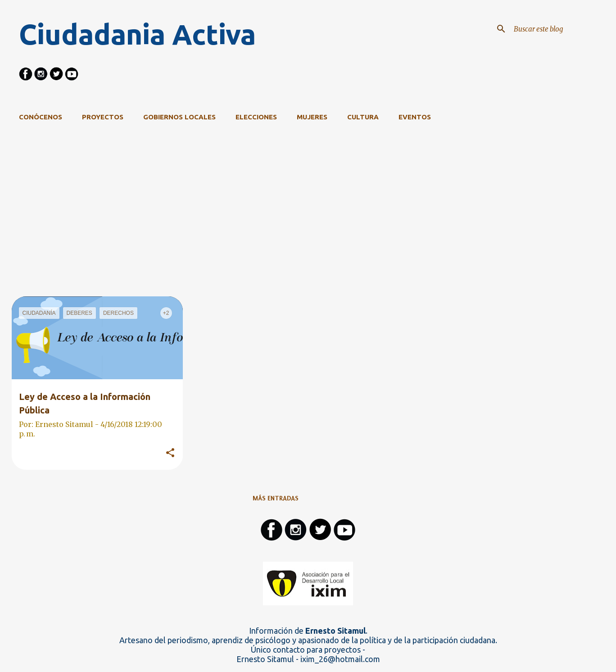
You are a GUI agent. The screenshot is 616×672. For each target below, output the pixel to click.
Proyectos (103, 117)
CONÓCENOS (41, 117)
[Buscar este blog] (557, 29)
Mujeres (312, 117)
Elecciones (256, 117)
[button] (170, 453)
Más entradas (276, 498)
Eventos (415, 117)
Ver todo (517, 153)
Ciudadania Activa (137, 34)
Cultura (363, 117)
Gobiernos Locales (179, 117)
